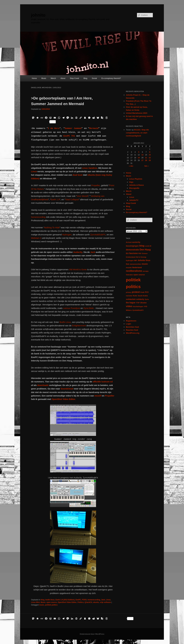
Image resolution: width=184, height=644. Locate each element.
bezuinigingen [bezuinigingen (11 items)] (132, 246)
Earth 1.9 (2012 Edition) (65, 600)
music (42, 605)
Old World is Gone (78, 269)
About (63, 78)
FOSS (84, 600)
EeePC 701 (69, 136)
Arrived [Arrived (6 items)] (129, 242)
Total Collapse (72, 199)
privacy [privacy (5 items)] (129, 292)
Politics (81, 602)
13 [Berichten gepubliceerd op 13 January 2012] (142, 155)
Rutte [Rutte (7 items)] (135, 296)
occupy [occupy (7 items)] (146, 271)
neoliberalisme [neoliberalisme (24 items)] (134, 271)
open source (52, 602)
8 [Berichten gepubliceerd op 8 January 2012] (150, 152)
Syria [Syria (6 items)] (147, 299)
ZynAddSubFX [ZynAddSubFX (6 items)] (138, 310)
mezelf (98, 396)
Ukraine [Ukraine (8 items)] (143, 303)
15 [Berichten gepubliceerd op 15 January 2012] (150, 155)
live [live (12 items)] (128, 264)
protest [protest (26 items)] (136, 292)
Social (94, 78)
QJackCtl (88, 602)
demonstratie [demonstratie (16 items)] (132, 250)
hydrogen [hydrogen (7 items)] (130, 260)
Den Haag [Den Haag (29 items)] (145, 250)
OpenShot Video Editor (67, 602)
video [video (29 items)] (129, 306)
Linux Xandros (90, 168)
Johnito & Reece (137, 185)
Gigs (131, 182)
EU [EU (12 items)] (127, 253)
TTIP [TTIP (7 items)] (138, 303)
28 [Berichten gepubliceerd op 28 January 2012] (146, 160)
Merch (53, 78)
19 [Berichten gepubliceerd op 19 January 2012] (139, 158)
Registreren (131, 321)
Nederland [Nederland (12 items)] (137, 267)
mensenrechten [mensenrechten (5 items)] (135, 264)
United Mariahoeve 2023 (137, 113)
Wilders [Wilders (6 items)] (129, 310)
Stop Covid (74, 78)
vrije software (105, 602)
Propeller (96, 185)
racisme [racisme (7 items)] (129, 296)
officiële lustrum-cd (103, 382)
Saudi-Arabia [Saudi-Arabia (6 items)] (143, 296)
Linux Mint (35, 602)
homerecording (38, 217)
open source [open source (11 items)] (139, 275)
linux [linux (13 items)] (148, 260)
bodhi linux (50, 600)
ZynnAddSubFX (98, 235)
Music (44, 78)
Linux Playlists (136, 179)
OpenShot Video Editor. (64, 399)
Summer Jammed (73, 128)
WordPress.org (133, 333)
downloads (43, 385)
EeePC (78, 600)
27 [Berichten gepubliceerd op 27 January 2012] (142, 160)
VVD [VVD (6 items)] (145, 306)
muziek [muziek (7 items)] (129, 267)
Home (34, 78)
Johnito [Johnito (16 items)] (141, 260)
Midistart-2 (36, 238)
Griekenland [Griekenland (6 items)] (131, 257)
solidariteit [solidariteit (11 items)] (131, 299)
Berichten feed (132, 327)
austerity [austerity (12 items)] (136, 242)
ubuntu (96, 602)
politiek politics (51, 605)
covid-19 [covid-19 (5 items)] (148, 246)
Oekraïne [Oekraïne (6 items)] (129, 275)
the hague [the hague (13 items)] (131, 303)
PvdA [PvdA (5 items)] (142, 292)
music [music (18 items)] (145, 264)
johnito (38, 15)
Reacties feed (132, 330)
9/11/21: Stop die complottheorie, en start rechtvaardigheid (137, 133)
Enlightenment (79, 326)
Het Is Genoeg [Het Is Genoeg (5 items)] (141, 257)
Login (128, 324)
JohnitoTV (134, 200)
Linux (34, 171)
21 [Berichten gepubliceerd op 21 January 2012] (146, 158)
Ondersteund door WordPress (92, 634)
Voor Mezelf (82, 196)
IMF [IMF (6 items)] (135, 260)
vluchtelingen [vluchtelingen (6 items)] (138, 306)
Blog (85, 78)
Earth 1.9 (55, 199)
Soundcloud (67, 389)
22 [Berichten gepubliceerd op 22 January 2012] (150, 158)
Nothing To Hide (52, 227)
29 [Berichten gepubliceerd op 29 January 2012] (150, 160)
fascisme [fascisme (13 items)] (133, 253)
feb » (146, 166)
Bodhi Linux (65, 322)
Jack (93, 252)
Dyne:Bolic (89, 308)
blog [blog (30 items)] (142, 246)
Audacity (78, 252)
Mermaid (94, 128)
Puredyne (75, 308)
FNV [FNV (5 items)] (140, 253)
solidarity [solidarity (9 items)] (140, 299)
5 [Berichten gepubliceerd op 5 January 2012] (139, 152)
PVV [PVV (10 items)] (147, 292)
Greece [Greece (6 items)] (145, 253)
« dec (131, 166)
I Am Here (54, 128)
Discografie (134, 188)
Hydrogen (67, 235)
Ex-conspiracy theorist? (111, 78)
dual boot (78, 175)
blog (42, 600)
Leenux (66, 308)
